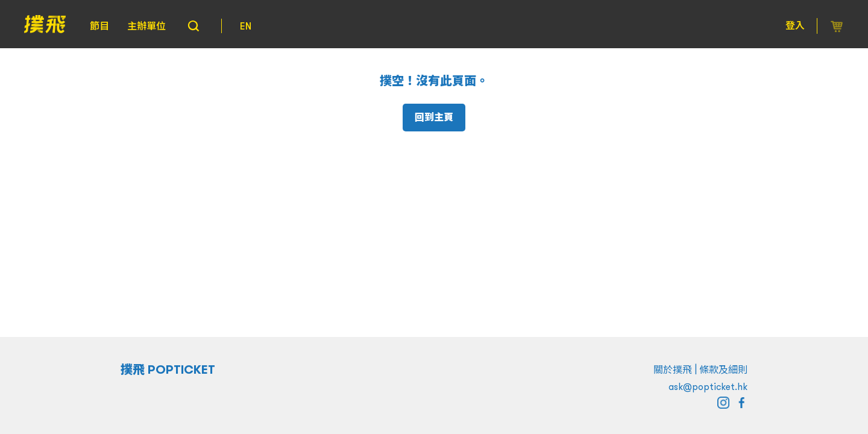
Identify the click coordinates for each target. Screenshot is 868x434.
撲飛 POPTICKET (168, 370)
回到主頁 (434, 117)
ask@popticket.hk (708, 386)
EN (246, 26)
